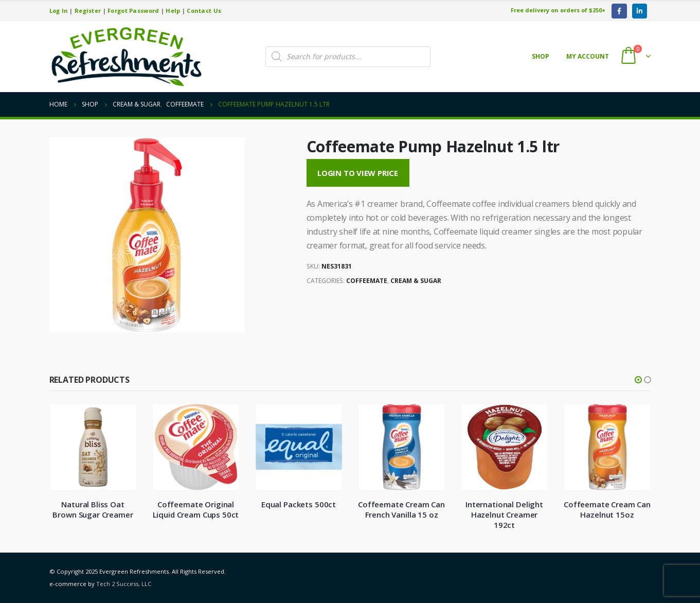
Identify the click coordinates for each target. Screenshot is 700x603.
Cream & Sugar (416, 281)
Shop (541, 56)
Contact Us (204, 11)
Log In (59, 11)
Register (88, 11)
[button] (638, 380)
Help (173, 11)
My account (588, 56)
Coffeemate (367, 281)
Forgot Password (133, 11)
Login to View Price (358, 173)
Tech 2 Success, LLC (124, 584)
